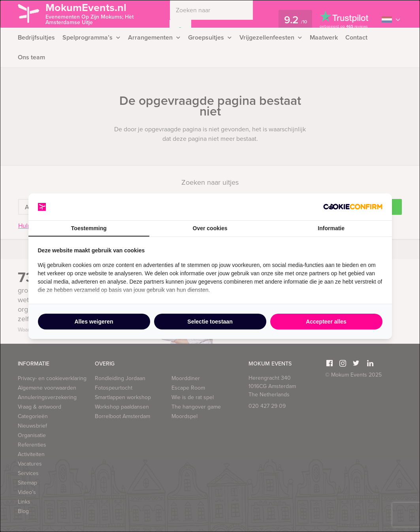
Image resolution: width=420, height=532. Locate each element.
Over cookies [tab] (210, 228)
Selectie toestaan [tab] (210, 322)
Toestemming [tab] (89, 228)
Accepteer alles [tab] (326, 322)
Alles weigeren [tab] (94, 322)
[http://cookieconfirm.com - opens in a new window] (353, 207)
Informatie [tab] (331, 228)
